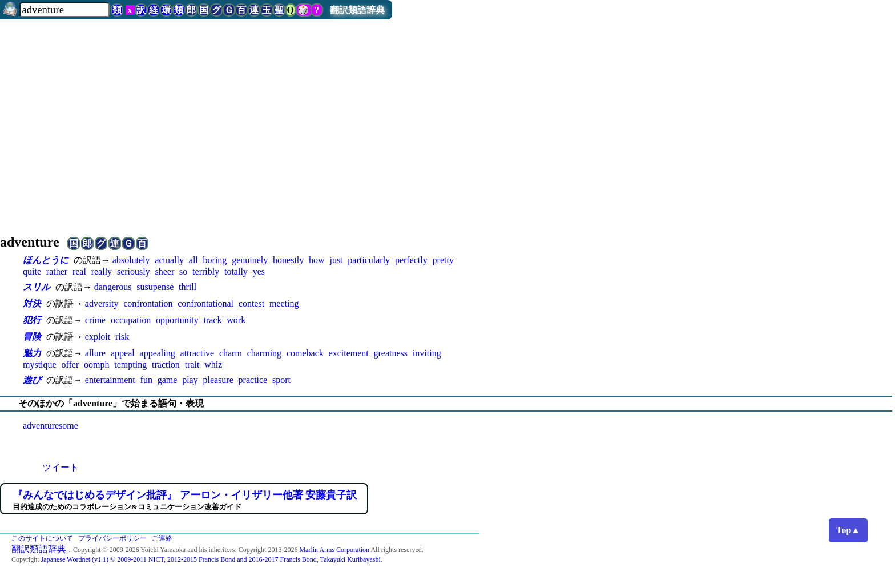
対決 (32, 303)
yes (259, 271)
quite (32, 271)
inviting (427, 353)
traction (166, 365)
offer (70, 365)
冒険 (32, 337)
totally (236, 271)
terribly (206, 271)
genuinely (250, 260)
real (79, 271)
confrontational (205, 303)
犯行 (32, 320)
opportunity (177, 320)
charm (231, 353)
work (236, 320)
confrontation (148, 303)
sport (281, 380)
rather (57, 271)
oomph (96, 365)
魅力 (32, 353)
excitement (349, 353)
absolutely (131, 260)
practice (253, 380)
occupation (131, 320)
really (102, 271)
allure (95, 353)
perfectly (411, 260)
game (168, 380)
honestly (288, 260)
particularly (369, 260)
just (336, 260)
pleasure (218, 380)
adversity (102, 303)
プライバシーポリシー (112, 538)
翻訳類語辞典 (357, 10)
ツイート (61, 467)
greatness (391, 353)
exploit (98, 337)
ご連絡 (162, 538)
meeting (284, 303)
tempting (130, 365)
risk (122, 337)
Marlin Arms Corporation (334, 550)
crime (95, 320)
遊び (32, 380)
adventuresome (51, 426)
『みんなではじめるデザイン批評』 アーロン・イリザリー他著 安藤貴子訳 (185, 495)
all (193, 260)
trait (192, 365)
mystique (40, 365)
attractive (197, 353)
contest (251, 303)
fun (146, 380)
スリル (37, 287)
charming (264, 353)
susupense (155, 287)
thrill (188, 287)
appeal (123, 353)
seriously (134, 271)
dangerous (113, 287)
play (190, 380)
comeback (305, 353)
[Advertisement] (447, 122)
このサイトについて (42, 538)
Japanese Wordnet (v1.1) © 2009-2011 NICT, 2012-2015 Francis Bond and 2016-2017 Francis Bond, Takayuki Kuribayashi (211, 559)
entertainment (110, 380)
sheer (164, 271)
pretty (443, 260)
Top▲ (848, 530)
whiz (213, 365)
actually (169, 260)
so (183, 271)
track (212, 320)
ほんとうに (46, 260)
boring (215, 260)
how (317, 260)
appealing (158, 353)
